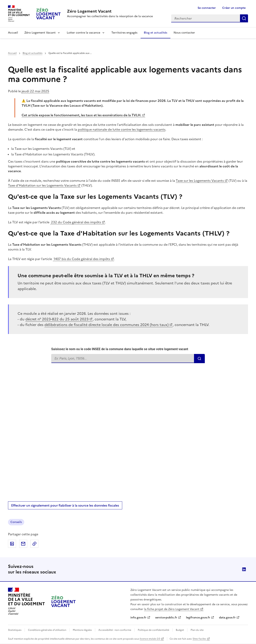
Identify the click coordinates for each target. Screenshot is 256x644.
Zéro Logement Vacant (40, 33)
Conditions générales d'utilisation (47, 630)
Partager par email (23, 544)
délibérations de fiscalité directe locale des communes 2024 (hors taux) (106, 325)
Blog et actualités (155, 33)
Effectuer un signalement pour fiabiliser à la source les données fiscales (65, 505)
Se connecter (207, 8)
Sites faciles (199, 639)
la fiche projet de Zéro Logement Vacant (172, 609)
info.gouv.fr (138, 618)
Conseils (16, 522)
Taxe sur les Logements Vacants (200, 181)
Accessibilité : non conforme (115, 630)
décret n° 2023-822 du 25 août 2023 (57, 319)
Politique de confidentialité (153, 630)
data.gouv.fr (227, 618)
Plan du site (197, 630)
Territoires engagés (124, 33)
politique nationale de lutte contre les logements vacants (122, 129)
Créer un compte (234, 8)
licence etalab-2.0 (150, 639)
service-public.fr (166, 618)
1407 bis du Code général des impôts (81, 259)
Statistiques (15, 630)
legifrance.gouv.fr (198, 618)
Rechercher (244, 18)
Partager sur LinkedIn (12, 544)
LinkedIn (244, 569)
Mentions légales (82, 630)
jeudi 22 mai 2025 (35, 91)
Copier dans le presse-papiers (34, 544)
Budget (180, 630)
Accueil (13, 33)
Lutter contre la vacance (83, 33)
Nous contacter (184, 33)
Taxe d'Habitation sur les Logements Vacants (42, 185)
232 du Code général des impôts (76, 222)
